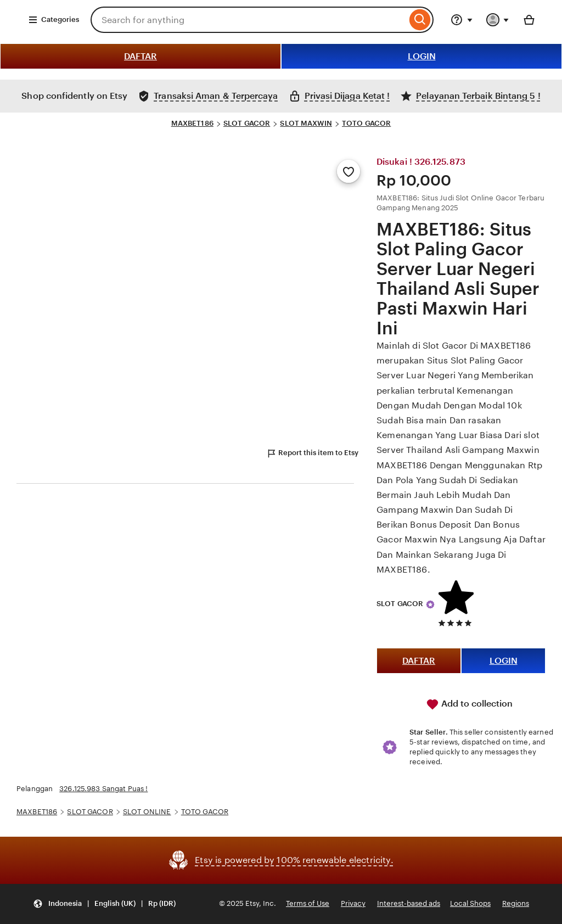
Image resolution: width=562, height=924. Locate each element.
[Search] (420, 20)
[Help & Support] (462, 20)
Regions (516, 903)
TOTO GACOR (366, 123)
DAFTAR (140, 56)
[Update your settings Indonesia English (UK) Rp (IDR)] (104, 904)
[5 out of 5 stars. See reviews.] (458, 623)
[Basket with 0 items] (529, 20)
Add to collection (469, 704)
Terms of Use (308, 903)
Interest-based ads (409, 903)
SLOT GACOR (247, 123)
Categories (54, 20)
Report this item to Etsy (312, 453)
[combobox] (249, 20)
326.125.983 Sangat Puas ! (103, 789)
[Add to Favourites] (349, 171)
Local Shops (470, 903)
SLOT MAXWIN (306, 123)
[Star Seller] (430, 604)
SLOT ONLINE (147, 812)
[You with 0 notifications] (498, 20)
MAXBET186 (192, 123)
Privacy (353, 903)
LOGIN (422, 56)
